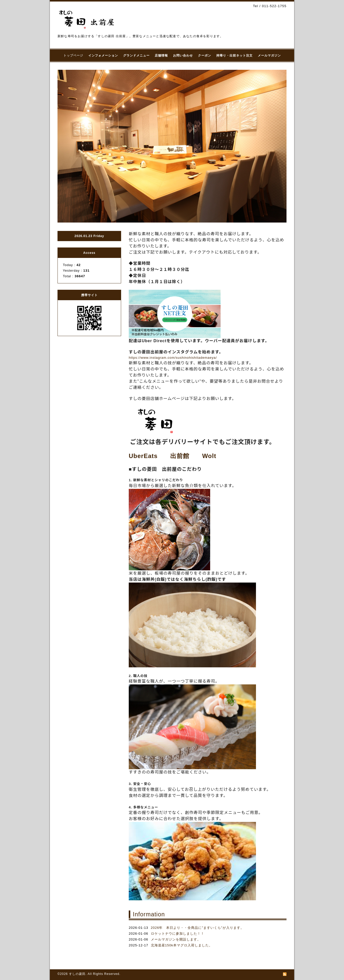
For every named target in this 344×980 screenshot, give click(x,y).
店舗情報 (161, 56)
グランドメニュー (136, 56)
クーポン (205, 56)
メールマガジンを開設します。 (176, 939)
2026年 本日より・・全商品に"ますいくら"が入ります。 (197, 928)
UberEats (143, 456)
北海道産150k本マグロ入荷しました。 (182, 945)
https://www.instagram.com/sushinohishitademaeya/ (173, 358)
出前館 (180, 456)
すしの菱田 (77, 974)
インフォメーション (103, 56)
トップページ (73, 56)
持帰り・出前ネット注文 (234, 56)
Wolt (209, 456)
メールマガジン (269, 56)
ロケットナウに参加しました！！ (178, 934)
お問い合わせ (183, 56)
